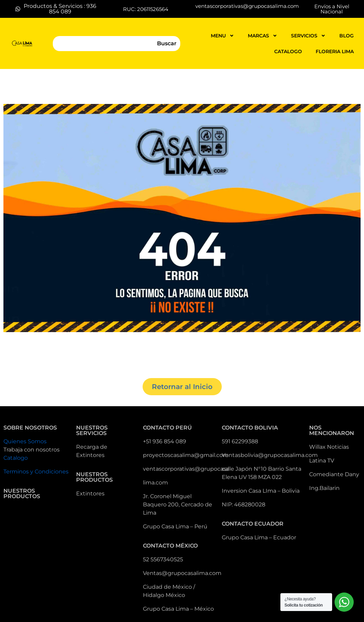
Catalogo (16, 458)
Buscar (167, 43)
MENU (222, 36)
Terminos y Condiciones (36, 472)
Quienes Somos (25, 441)
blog (347, 36)
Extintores (90, 494)
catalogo (288, 51)
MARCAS (263, 36)
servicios (308, 36)
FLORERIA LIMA (335, 51)
